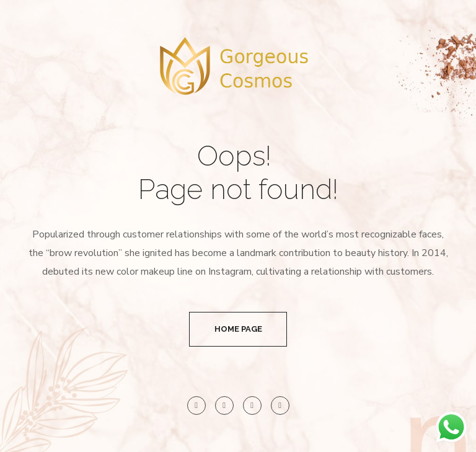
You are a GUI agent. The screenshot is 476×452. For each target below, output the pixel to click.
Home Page (238, 329)
